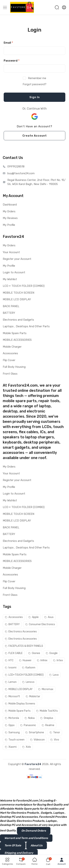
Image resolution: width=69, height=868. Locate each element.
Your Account (11, 252)
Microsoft (12, 696)
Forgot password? (34, 84)
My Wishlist (10, 279)
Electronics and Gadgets (18, 320)
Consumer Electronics (40, 624)
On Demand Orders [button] (34, 831)
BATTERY (9, 313)
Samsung (12, 732)
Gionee (34, 653)
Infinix (42, 660)
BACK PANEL (11, 306)
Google (52, 653)
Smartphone (35, 732)
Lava (54, 675)
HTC (9, 660)
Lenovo (28, 682)
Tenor (55, 732)
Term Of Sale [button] (13, 845)
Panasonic (28, 725)
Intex (58, 660)
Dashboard (10, 205)
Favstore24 (33, 764)
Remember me (37, 78)
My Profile (9, 225)
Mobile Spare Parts (15, 333)
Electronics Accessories (21, 632)
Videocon (37, 740)
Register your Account (17, 259)
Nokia (30, 718)
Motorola (12, 718)
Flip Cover (9, 360)
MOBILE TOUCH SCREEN (18, 293)
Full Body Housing (14, 367)
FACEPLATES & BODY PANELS (24, 646)
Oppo (10, 725)
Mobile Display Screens (20, 704)
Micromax (46, 689)
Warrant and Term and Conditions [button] (26, 838)
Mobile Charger (12, 347)
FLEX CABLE (14, 653)
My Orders (9, 211)
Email (8, 43)
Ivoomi (11, 668)
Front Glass (10, 374)
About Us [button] (37, 845)
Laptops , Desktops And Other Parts (26, 326)
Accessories (10, 353)
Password (12, 61)
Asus (49, 617)
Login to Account (14, 272)
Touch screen (15, 740)
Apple (33, 617)
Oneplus (47, 718)
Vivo (55, 740)
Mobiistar (33, 696)
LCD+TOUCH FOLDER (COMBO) (24, 675)
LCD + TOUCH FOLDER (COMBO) (24, 286)
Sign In (35, 97)
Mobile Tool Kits (47, 711)
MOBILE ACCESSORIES (17, 340)
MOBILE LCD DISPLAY (17, 299)
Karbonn (29, 668)
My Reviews (10, 218)
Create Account (35, 136)
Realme (48, 725)
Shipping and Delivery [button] (19, 853)
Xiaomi (11, 747)
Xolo (26, 747)
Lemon (11, 682)
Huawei (25, 660)
